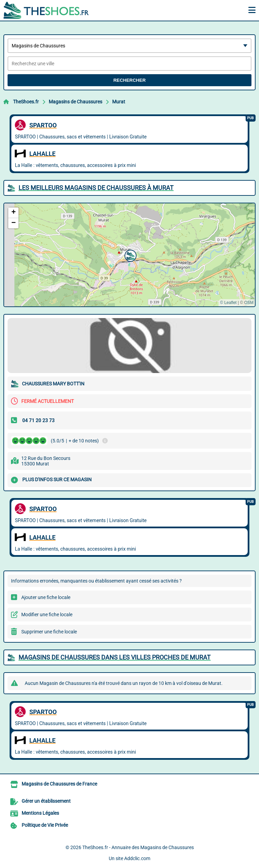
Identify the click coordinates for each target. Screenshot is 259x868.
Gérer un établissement (46, 801)
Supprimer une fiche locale (49, 632)
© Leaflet (228, 303)
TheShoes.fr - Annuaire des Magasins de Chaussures (138, 847)
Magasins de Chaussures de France (59, 784)
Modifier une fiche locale (47, 615)
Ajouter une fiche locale (46, 597)
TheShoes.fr (26, 102)
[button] (130, 255)
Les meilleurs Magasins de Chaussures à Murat (96, 188)
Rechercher (129, 80)
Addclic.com (137, 858)
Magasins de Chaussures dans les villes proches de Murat (115, 657)
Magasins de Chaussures (75, 102)
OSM (249, 303)
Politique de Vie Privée (45, 825)
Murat (119, 102)
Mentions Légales (40, 813)
